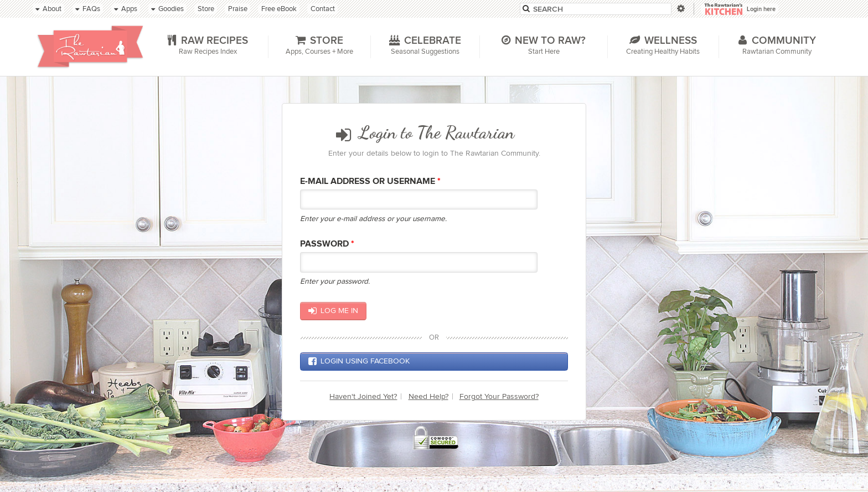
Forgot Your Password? (499, 396)
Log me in (333, 311)
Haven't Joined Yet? (363, 396)
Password (327, 244)
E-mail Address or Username (370, 181)
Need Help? (428, 396)
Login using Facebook (359, 361)
